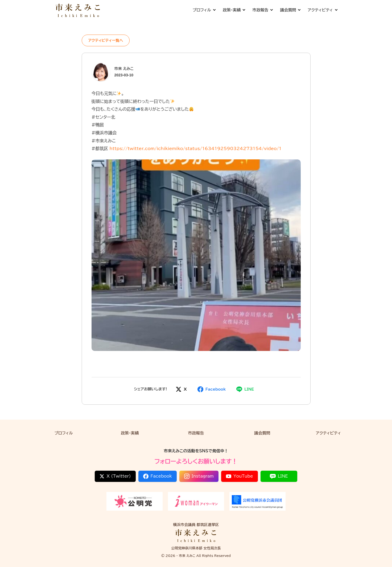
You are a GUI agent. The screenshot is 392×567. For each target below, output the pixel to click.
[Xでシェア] (181, 389)
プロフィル (204, 10)
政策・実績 (234, 10)
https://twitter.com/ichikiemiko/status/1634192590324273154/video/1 (196, 148)
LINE (279, 476)
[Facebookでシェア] (212, 389)
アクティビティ (322, 10)
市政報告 (262, 10)
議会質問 (290, 10)
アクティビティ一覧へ (106, 40)
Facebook (158, 476)
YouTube (240, 476)
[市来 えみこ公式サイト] (78, 10)
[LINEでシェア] (245, 389)
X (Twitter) (115, 476)
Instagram (199, 476)
